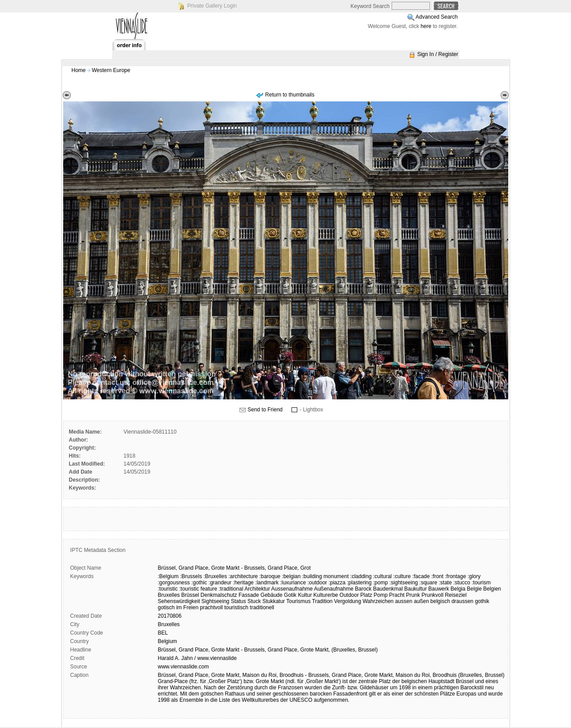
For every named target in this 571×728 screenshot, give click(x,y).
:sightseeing (404, 583)
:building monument (326, 576)
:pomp (380, 583)
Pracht (397, 595)
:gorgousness (174, 583)
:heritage (243, 583)
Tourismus (298, 601)
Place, (202, 568)
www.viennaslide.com (184, 667)
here (426, 26)
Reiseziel (456, 595)
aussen (404, 601)
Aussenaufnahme (292, 589)
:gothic (199, 583)
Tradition (322, 601)
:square (428, 583)
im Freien (187, 607)
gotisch (166, 607)
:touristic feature (198, 589)
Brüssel (190, 595)
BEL (163, 633)
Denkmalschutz (219, 595)
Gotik (290, 595)
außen (421, 601)
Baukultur (415, 589)
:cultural (382, 576)
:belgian (291, 576)
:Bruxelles (215, 576)
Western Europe (111, 70)
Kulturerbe (326, 595)
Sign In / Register (437, 54)
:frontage (456, 576)
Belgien (492, 589)
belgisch (440, 601)
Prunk (413, 595)
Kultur (305, 595)
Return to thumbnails (290, 95)
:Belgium (168, 576)
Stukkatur (273, 601)
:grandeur (220, 583)
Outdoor (349, 595)
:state (445, 583)
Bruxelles (169, 595)
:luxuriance (293, 583)
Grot (306, 568)
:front (437, 576)
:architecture (243, 576)
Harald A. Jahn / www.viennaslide (197, 658)
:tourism (481, 583)
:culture (402, 576)
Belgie (474, 589)
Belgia (458, 589)
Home (79, 70)
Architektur (257, 589)
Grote (218, 568)
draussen (462, 601)
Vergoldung (348, 601)
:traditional (231, 589)
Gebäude (271, 595)
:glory (474, 576)
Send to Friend (265, 410)
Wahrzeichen (378, 601)
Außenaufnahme (334, 589)
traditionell (262, 607)
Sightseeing (216, 601)
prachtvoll (211, 607)
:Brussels (191, 576)
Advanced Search (437, 17)
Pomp (381, 595)
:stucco (462, 583)
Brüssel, (168, 568)
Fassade (249, 595)
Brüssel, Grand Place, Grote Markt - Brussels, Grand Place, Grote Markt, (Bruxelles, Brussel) (268, 650)
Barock (363, 589)
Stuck (254, 601)
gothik (482, 601)
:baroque (270, 576)
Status (239, 601)
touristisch (236, 607)
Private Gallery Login (212, 6)
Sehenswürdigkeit (179, 601)
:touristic (168, 589)
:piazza (337, 583)
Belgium (168, 641)
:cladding (361, 576)
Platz (366, 595)
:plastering (359, 583)
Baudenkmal (388, 589)
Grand (186, 568)
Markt (233, 568)
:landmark (267, 583)
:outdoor (317, 583)
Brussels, (255, 568)
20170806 (170, 616)
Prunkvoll (432, 595)
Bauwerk (439, 589)
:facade (421, 576)
